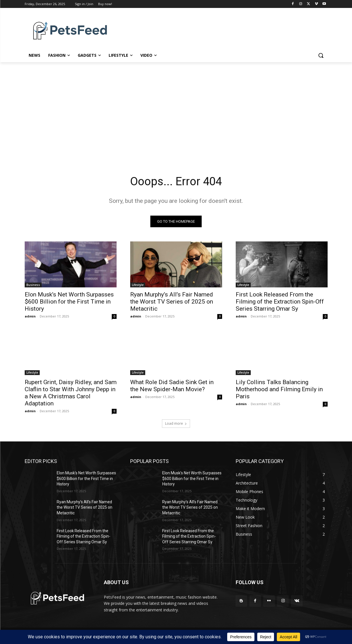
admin (30, 316)
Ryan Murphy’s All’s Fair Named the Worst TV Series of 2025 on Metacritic (172, 302)
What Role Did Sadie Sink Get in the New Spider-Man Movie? (172, 386)
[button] (321, 55)
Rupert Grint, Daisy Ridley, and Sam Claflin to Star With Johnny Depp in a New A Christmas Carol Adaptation (71, 393)
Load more (176, 423)
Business (33, 285)
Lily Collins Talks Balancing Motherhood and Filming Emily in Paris (279, 389)
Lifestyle (138, 285)
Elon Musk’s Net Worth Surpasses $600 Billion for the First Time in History (69, 302)
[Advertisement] (176, 115)
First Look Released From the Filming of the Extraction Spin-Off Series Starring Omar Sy (280, 302)
